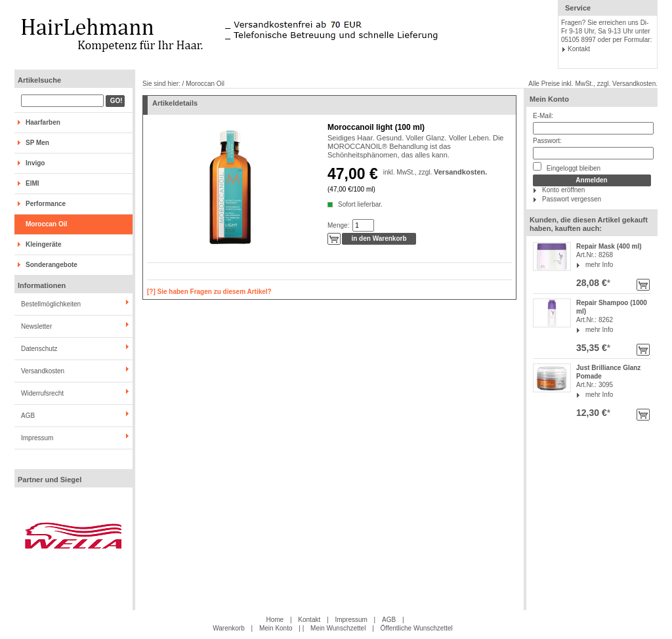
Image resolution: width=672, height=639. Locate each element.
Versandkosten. (460, 172)
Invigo (35, 163)
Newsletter (36, 326)
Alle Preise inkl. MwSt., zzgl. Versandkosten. (593, 84)
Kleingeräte (43, 244)
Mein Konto (549, 99)
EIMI (32, 183)
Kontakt (579, 49)
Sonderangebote (52, 265)
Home (275, 620)
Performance (46, 204)
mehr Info (599, 265)
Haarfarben (43, 122)
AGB (28, 416)
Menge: (338, 225)
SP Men (37, 143)
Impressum (37, 438)
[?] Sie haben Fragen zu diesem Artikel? (209, 292)
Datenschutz (39, 349)
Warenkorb (229, 628)
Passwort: (547, 141)
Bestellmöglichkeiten (51, 304)
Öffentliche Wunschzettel (417, 628)
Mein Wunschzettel (338, 628)
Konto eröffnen (563, 190)
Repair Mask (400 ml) (609, 246)
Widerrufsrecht (42, 393)
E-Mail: (543, 116)
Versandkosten (43, 371)
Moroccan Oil (46, 224)
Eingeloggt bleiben (567, 167)
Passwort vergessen (572, 199)
